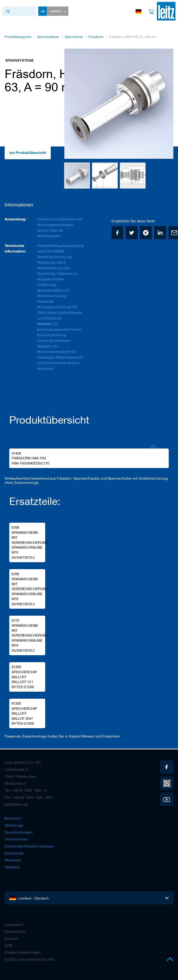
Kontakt (11, 938)
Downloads (14, 853)
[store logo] (164, 11)
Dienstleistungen (19, 832)
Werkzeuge (14, 825)
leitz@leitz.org (16, 804)
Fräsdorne (96, 38)
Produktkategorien (18, 38)
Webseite (12, 867)
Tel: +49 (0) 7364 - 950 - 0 (26, 790)
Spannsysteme (48, 38)
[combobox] (19, 11)
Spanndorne (74, 38)
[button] (73, 105)
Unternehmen (16, 839)
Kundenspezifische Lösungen (29, 846)
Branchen (13, 818)
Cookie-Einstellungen (23, 952)
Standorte (13, 860)
